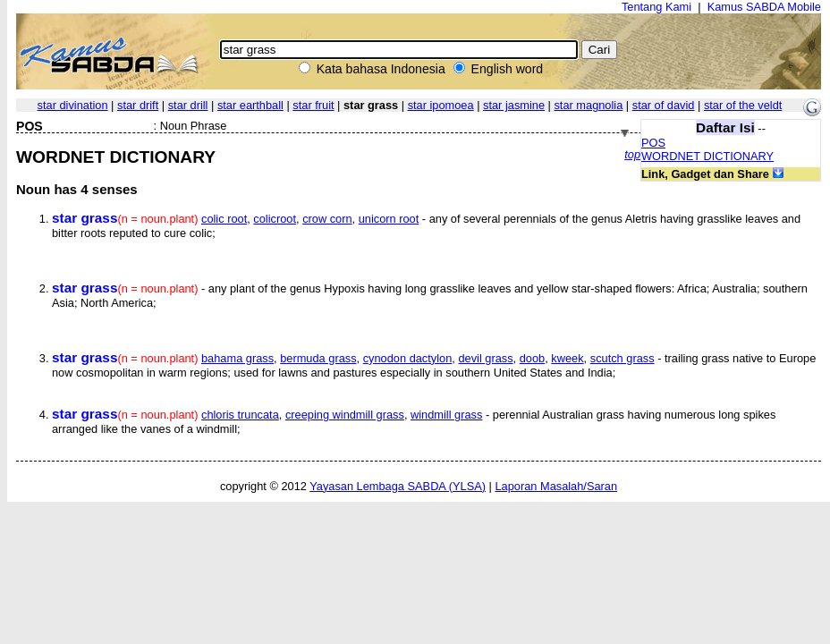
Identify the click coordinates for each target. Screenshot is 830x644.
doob (532, 358)
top (632, 154)
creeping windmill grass (345, 415)
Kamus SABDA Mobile (764, 7)
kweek (567, 358)
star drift (138, 105)
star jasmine (514, 105)
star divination (73, 105)
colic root (224, 219)
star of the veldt (743, 105)
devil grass (485, 358)
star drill (188, 105)
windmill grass (446, 415)
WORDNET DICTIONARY (707, 156)
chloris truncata (240, 415)
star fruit (313, 105)
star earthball (250, 105)
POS (653, 143)
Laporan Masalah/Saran (556, 486)
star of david (664, 105)
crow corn (327, 219)
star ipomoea (441, 105)
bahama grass (237, 358)
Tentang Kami (656, 7)
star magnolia (588, 105)
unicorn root (389, 219)
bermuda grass (318, 358)
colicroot (275, 219)
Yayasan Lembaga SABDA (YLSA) (398, 486)
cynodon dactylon (408, 358)
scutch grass (622, 358)
